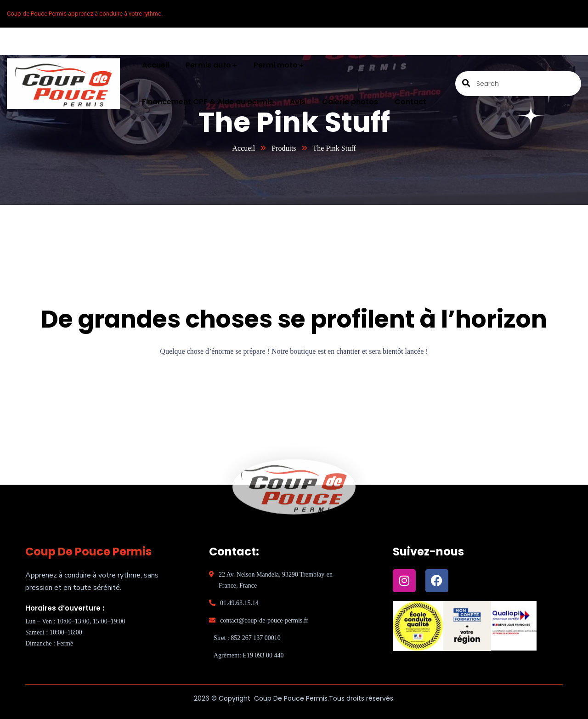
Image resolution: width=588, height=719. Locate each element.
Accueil (243, 148)
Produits (284, 148)
